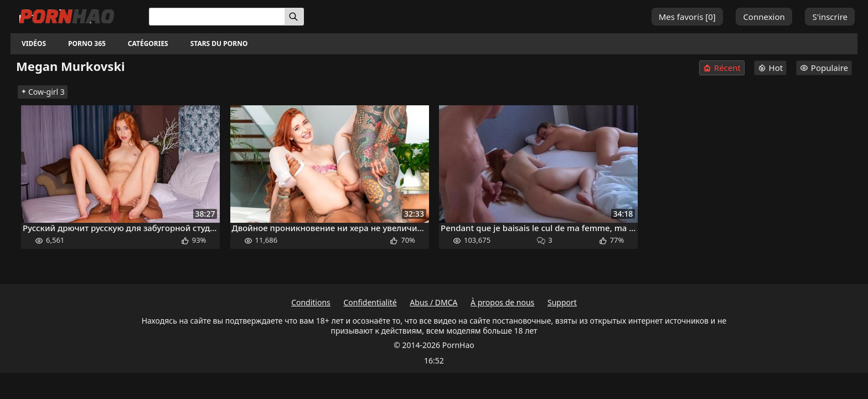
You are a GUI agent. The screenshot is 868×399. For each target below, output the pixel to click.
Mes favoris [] (687, 17)
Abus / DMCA (433, 302)
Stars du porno (219, 44)
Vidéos (34, 44)
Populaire (824, 68)
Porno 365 (87, 44)
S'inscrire (830, 17)
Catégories (148, 44)
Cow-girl (43, 92)
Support (562, 302)
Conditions (311, 302)
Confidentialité (370, 302)
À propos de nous (502, 302)
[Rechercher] (294, 17)
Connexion (764, 17)
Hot (771, 68)
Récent (722, 68)
